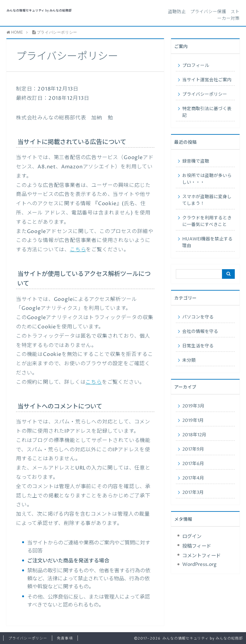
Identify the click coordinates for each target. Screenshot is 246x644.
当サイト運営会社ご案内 (207, 80)
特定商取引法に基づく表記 (207, 112)
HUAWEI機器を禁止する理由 (207, 242)
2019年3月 (193, 406)
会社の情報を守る (200, 332)
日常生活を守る (198, 346)
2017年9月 (193, 449)
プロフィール (196, 66)
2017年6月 (193, 464)
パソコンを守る (198, 317)
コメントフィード (201, 556)
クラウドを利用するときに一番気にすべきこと (207, 221)
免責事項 (65, 638)
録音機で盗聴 (196, 161)
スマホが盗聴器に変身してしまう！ (207, 200)
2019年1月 (193, 421)
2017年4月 (193, 478)
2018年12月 (194, 435)
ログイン (192, 537)
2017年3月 (193, 493)
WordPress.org (199, 564)
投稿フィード (197, 546)
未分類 (189, 360)
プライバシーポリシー (205, 94)
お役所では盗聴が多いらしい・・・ (207, 179)
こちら (78, 250)
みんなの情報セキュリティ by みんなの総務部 (39, 11)
